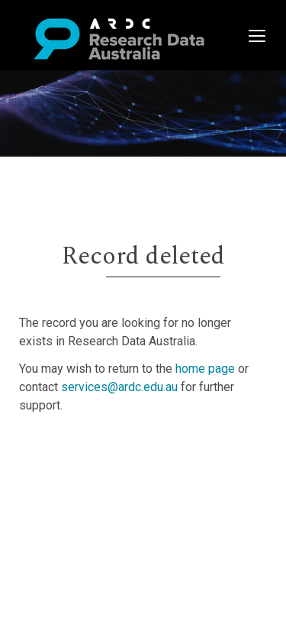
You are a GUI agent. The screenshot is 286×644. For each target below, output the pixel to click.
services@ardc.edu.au (119, 387)
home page (205, 369)
